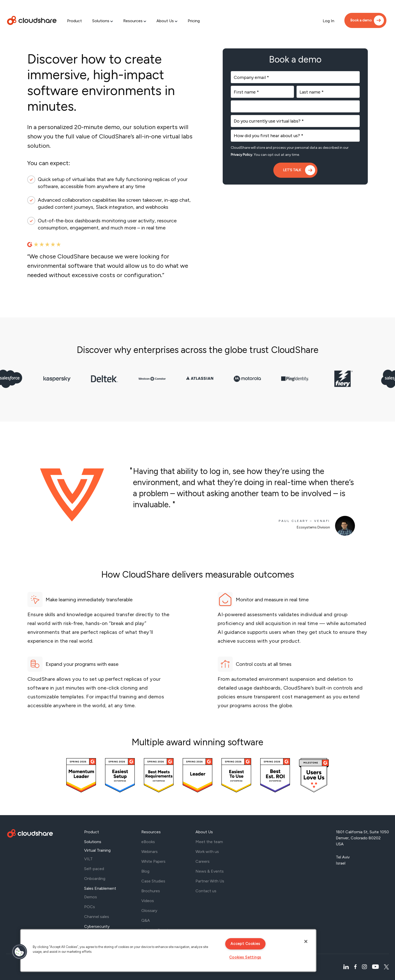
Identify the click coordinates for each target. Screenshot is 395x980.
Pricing (194, 21)
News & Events (210, 871)
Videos (148, 901)
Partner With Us (210, 881)
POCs (90, 907)
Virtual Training (97, 850)
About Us (165, 21)
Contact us (206, 891)
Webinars (150, 852)
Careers (203, 861)
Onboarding (95, 879)
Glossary (149, 911)
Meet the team (209, 842)
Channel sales (97, 917)
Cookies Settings (245, 957)
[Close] (306, 941)
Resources (133, 21)
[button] (19, 952)
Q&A (146, 920)
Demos (91, 897)
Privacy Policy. (242, 155)
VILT (88, 859)
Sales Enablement (100, 888)
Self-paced (94, 869)
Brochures (151, 891)
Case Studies (153, 881)
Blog (145, 871)
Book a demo (361, 20)
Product (74, 21)
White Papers (153, 861)
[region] (168, 951)
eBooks (148, 842)
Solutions (101, 21)
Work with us (207, 852)
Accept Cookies (245, 944)
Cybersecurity (97, 926)
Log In (328, 21)
